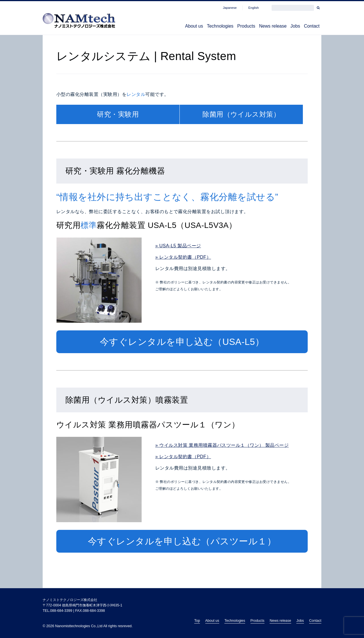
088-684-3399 (61, 611)
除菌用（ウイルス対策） (241, 115)
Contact (309, 27)
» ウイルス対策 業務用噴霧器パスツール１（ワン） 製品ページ (222, 445)
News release (259, 27)
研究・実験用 (118, 115)
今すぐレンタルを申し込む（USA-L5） (182, 342)
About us (163, 27)
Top (197, 621)
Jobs (287, 27)
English (254, 8)
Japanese (230, 8)
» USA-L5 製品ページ (178, 246)
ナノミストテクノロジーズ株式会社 (70, 600)
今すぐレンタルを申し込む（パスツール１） (182, 542)
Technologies (195, 27)
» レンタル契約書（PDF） (183, 257)
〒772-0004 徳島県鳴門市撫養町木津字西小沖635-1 (82, 605)
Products (227, 27)
